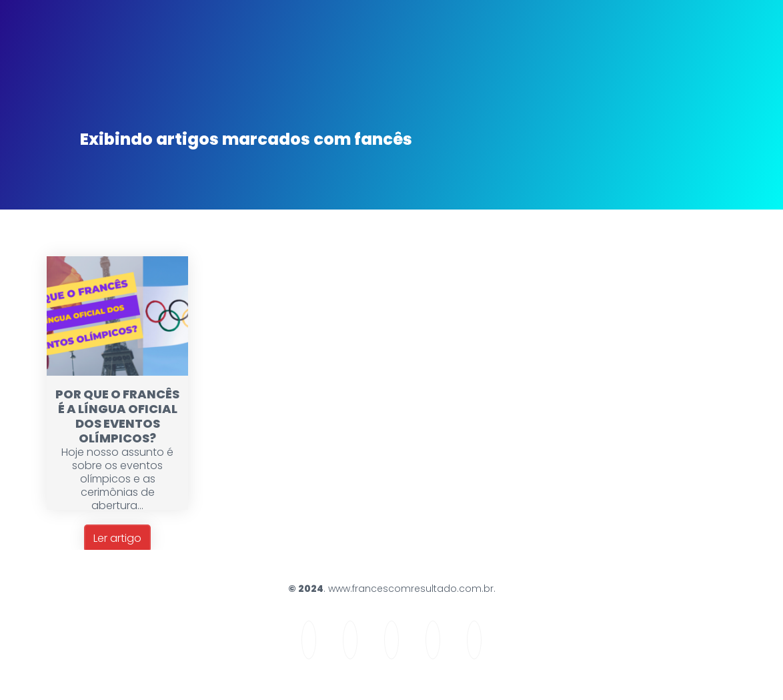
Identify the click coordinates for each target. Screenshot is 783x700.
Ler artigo (117, 538)
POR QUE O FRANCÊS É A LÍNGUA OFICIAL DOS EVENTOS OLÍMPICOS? (117, 416)
